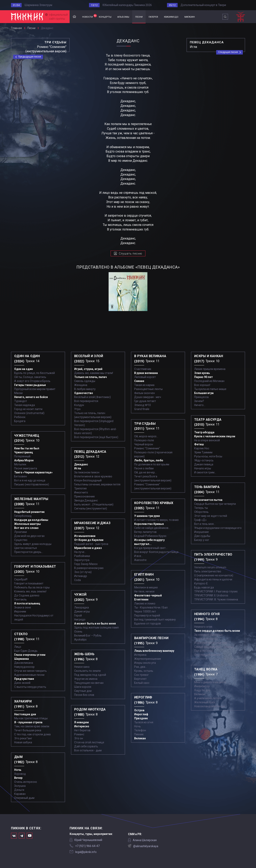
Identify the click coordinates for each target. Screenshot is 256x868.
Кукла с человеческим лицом (215, 436)
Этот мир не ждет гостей (211, 516)
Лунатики (20, 532)
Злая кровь (202, 373)
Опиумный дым (24, 798)
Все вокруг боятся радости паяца (156, 552)
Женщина (81, 385)
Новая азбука (23, 742)
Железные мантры (27, 524)
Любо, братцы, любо (149, 460)
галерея (153, 17)
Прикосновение (84, 496)
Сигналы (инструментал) (91, 508)
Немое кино (82, 667)
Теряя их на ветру (206, 639)
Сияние (139, 381)
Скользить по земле (87, 671)
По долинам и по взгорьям (152, 464)
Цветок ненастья (25, 548)
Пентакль (20, 599)
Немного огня (203, 627)
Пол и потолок (203, 651)
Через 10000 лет (145, 611)
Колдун (79, 405)
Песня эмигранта (26, 468)
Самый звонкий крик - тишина (214, 647)
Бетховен (20, 476)
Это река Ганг (23, 738)
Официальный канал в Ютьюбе (29, 836)
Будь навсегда (204, 587)
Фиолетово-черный (148, 595)
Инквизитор (202, 686)
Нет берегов (82, 730)
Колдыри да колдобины (31, 520)
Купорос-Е (201, 583)
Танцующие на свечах (89, 683)
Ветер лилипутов (145, 532)
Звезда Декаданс (86, 500)
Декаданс (81, 464)
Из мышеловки (85, 536)
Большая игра (204, 393)
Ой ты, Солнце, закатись (30, 377)
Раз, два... (141, 667)
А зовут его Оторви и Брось (32, 381)
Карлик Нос (202, 448)
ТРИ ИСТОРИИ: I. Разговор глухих (216, 591)
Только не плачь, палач (90, 377)
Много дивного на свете (210, 682)
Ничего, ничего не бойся (31, 397)
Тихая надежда (24, 405)
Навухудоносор (24, 667)
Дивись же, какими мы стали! (94, 373)
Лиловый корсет (145, 377)
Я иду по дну (202, 690)
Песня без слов (84, 695)
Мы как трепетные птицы (31, 718)
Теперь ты (201, 508)
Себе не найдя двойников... (152, 528)
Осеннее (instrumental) (29, 413)
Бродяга (20, 421)
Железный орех (205, 702)
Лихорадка (81, 607)
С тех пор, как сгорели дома (32, 734)
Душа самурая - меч (148, 397)
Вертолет (140, 679)
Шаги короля (83, 687)
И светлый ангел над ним (211, 643)
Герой (78, 615)
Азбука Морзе (24, 460)
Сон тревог (141, 675)
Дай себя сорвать (86, 746)
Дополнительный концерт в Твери (203, 5)
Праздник (141, 718)
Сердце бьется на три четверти (215, 504)
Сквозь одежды (85, 381)
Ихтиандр (81, 576)
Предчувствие (24, 679)
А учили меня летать (208, 698)
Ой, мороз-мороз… (146, 436)
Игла (78, 468)
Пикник (139, 734)
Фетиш (199, 444)
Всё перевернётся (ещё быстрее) (96, 437)
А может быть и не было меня (95, 623)
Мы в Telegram (22, 836)
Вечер (18, 778)
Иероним (20, 611)
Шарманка (21, 659)
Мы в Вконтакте (14, 836)
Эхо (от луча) (83, 572)
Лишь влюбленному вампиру (154, 651)
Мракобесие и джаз (88, 548)
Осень (78, 632)
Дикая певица (204, 464)
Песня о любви (144, 468)
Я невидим (81, 722)
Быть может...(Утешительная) (94, 504)
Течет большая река (28, 730)
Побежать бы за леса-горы (32, 587)
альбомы (123, 17)
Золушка (20, 786)
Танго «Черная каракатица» (33, 472)
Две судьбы (202, 536)
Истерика (140, 655)
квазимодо (171, 17)
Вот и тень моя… (205, 524)
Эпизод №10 (142, 405)
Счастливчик (143, 369)
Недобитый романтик (29, 512)
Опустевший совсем (207, 655)
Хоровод (20, 774)
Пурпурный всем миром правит (35, 389)
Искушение (201, 532)
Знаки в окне (23, 607)
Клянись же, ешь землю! (30, 591)
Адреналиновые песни (29, 675)
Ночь (18, 770)
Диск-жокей (22, 683)
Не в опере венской (207, 440)
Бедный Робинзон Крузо (150, 536)
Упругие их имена (86, 679)
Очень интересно (26, 782)
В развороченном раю (89, 568)
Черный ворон (144, 444)
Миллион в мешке (146, 587)
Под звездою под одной (90, 675)
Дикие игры (82, 611)
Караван (20, 794)
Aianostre (140, 560)
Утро (77, 409)
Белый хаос (142, 683)
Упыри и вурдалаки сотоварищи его (218, 528)
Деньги (19, 790)
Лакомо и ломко (145, 603)
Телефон (140, 730)
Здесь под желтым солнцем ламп (96, 628)
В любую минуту (85, 389)
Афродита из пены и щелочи (213, 579)
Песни (31, 28)
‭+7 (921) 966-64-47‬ (87, 846)
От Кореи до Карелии (89, 540)
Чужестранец (24, 452)
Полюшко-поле (144, 440)
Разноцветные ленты (148, 389)
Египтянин (141, 599)
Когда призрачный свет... (151, 548)
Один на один (23, 369)
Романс (79, 734)
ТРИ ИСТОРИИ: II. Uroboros (211, 595)
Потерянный (22, 456)
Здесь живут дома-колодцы (33, 544)
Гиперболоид (23, 516)
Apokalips (80, 640)
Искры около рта (145, 663)
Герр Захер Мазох (86, 564)
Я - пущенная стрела (28, 722)
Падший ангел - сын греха (91, 544)
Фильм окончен (144, 393)
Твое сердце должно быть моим (217, 631)
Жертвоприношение (148, 659)
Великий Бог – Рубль (88, 636)
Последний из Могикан (209, 381)
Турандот (21, 401)
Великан (140, 738)
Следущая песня (228, 52)
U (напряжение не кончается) (214, 575)
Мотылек (20, 464)
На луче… (80, 552)
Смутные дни (83, 691)
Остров (139, 710)
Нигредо (80, 619)
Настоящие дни (25, 714)
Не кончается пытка (208, 500)
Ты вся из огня (144, 722)
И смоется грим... (205, 472)
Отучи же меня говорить (30, 671)
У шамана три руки (147, 516)
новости (89, 16)
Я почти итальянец (27, 603)
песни (139, 17)
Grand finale (142, 409)
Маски (18, 393)
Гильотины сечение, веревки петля (97, 484)
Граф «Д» (200, 520)
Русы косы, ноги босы (208, 456)
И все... (139, 556)
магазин (190, 17)
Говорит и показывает (29, 583)
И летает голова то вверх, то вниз (156, 520)
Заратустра (82, 560)
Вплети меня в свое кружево (93, 476)
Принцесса (201, 397)
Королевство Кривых (149, 524)
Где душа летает (145, 401)
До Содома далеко (27, 595)
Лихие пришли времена (210, 369)
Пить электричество (208, 571)
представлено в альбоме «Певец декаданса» (128, 267)
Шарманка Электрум (38, 5)
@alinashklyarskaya (146, 846)
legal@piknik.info (86, 852)
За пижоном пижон (87, 472)
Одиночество (84, 393)
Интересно (82, 726)
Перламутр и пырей (147, 615)
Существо (21, 540)
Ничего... (200, 405)
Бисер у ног (202, 540)
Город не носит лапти (28, 409)
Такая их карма (144, 385)
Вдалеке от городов (147, 623)
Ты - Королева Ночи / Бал (151, 607)
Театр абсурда (204, 432)
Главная (74, 17)
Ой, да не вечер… (145, 472)
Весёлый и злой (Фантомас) (92, 397)
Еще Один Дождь (26, 651)
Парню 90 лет (203, 377)
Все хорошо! (202, 385)
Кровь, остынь (144, 671)
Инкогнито (81, 492)
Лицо (18, 647)
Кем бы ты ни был (27, 448)
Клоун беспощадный (88, 480)
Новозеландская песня (209, 706)
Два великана (24, 663)
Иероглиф (141, 714)
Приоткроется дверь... (29, 552)
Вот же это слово (26, 528)
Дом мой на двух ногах (29, 536)
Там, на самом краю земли (32, 726)
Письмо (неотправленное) (32, 484)
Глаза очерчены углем (30, 655)
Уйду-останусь (204, 460)
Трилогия (80, 488)
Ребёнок (20, 417)
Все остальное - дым (88, 750)
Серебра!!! (21, 579)
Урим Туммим (203, 452)
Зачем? (199, 401)
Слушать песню (130, 254)
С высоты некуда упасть (30, 687)
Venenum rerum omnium (210, 567)
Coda (77, 580)
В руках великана (146, 373)
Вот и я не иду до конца (30, 480)
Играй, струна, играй (88, 369)
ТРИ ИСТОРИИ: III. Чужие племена (216, 599)
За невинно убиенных (208, 635)
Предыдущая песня (30, 57)
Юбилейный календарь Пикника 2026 (127, 5)
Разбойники (82, 556)
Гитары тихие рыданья (30, 385)
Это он (79, 738)
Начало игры (203, 468)
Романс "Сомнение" (147, 448)
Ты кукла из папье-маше (210, 389)
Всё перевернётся (86, 401)
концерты (105, 17)
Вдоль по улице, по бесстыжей (34, 373)
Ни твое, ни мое (144, 591)
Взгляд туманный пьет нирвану (155, 619)
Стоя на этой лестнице (89, 742)
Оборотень (201, 512)
